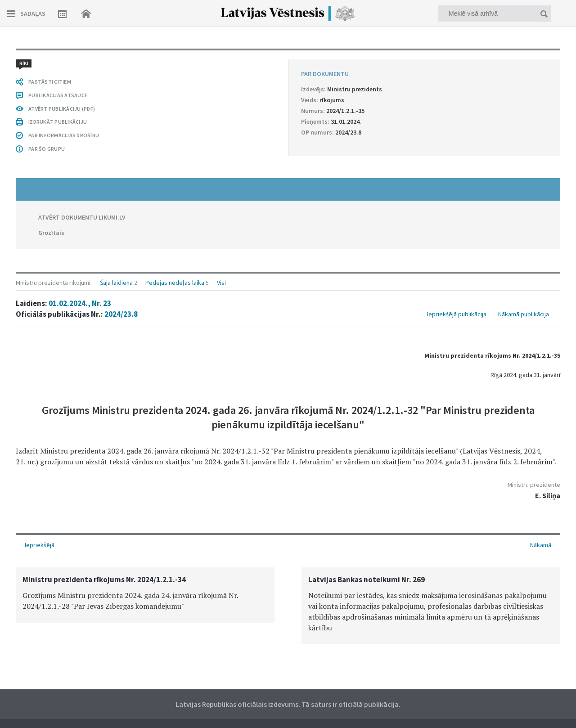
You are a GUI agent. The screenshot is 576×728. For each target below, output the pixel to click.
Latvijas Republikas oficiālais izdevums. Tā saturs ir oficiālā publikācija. (288, 704)
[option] (145, 595)
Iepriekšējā (40, 545)
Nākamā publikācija (524, 314)
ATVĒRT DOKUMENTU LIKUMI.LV (82, 217)
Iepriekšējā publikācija (457, 314)
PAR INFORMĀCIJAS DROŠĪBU (64, 135)
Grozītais (51, 233)
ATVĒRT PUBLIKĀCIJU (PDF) (62, 109)
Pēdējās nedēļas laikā (175, 283)
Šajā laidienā (116, 283)
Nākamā (541, 545)
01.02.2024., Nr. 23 (80, 303)
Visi (221, 283)
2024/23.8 (121, 314)
